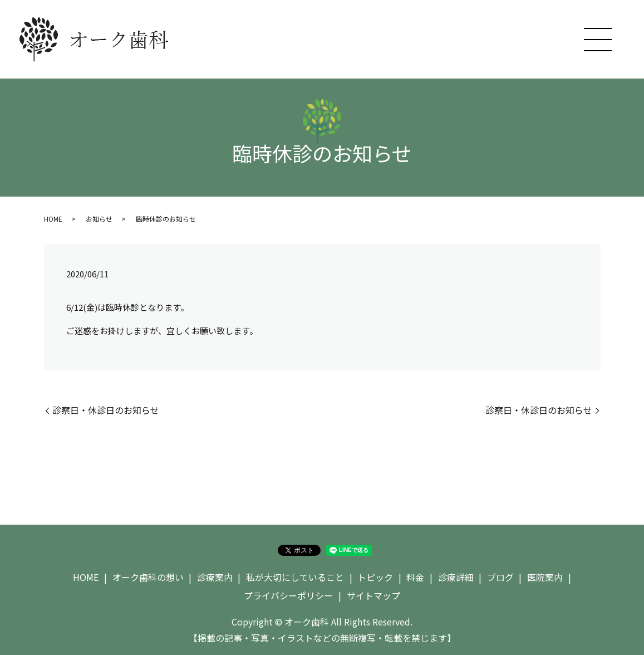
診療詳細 (456, 577)
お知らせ (99, 219)
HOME (53, 219)
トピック (375, 577)
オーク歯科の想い (148, 577)
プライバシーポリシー (288, 595)
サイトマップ (373, 595)
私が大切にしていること (295, 577)
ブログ (500, 577)
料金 (415, 577)
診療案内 (215, 577)
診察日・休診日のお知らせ (106, 410)
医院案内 (545, 577)
